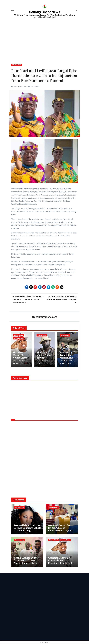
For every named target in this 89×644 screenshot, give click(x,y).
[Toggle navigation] (13, 11)
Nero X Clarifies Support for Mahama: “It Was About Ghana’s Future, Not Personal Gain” (27, 562)
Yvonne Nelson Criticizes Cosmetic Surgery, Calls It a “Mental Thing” (27, 528)
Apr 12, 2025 (20, 364)
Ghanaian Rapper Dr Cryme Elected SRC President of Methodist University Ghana (60, 562)
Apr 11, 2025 (43, 364)
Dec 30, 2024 (67, 364)
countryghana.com (20, 87)
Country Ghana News (45, 12)
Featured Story (19, 339)
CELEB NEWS (17, 65)
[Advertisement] (45, 38)
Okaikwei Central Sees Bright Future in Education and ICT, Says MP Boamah (61, 529)
